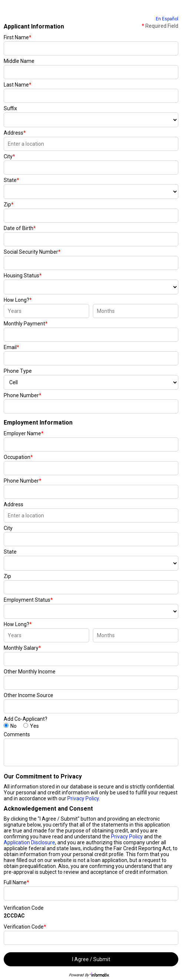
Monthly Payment (26, 324)
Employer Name (24, 433)
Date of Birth (20, 228)
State (11, 180)
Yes (34, 726)
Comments (17, 734)
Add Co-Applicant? (26, 719)
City (9, 156)
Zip (9, 205)
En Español (167, 19)
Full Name (16, 882)
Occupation (18, 457)
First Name (18, 37)
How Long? (18, 300)
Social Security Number (32, 252)
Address (15, 133)
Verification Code (24, 908)
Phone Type (18, 371)
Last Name (18, 85)
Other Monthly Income (30, 672)
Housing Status (23, 276)
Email (11, 347)
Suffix (10, 108)
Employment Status (28, 600)
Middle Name (19, 61)
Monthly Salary (22, 648)
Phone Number (23, 395)
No (14, 726)
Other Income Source (28, 695)
